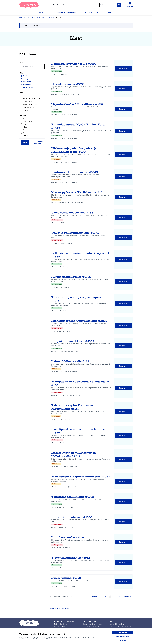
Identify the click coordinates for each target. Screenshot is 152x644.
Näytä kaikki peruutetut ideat (59, 608)
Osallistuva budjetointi (91, 627)
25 (70, 597)
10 (115, 597)
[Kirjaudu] (130, 5)
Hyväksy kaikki (122, 632)
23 (119, 597)
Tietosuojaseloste (60, 624)
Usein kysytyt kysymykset (92, 624)
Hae (25, 142)
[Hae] (110, 5)
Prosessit (30, 17)
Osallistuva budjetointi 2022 (46, 17)
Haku (22, 63)
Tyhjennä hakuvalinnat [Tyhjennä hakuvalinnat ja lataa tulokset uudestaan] (39, 142)
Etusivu (22, 17)
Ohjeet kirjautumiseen (117, 624)
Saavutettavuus (60, 627)
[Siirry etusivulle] (42, 5)
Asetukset (122, 640)
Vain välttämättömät (122, 636)
